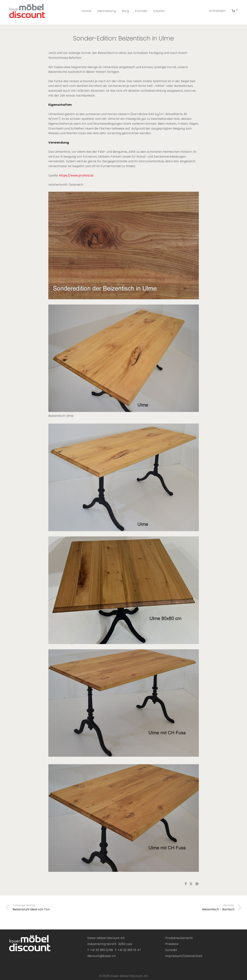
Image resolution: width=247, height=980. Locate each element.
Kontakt (141, 11)
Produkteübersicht (179, 938)
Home (87, 11)
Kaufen (159, 11)
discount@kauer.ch (101, 956)
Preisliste (172, 944)
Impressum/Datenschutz (184, 956)
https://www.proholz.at (76, 175)
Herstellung (107, 11)
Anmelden (217, 11)
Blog (126, 11)
